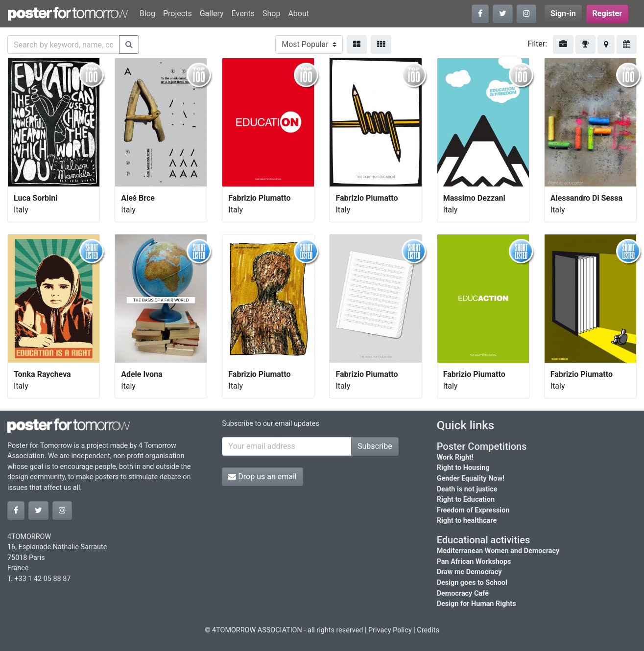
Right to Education (466, 500)
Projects (178, 13)
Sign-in (563, 13)
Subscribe (375, 446)
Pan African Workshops (474, 562)
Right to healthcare (467, 521)
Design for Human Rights (477, 604)
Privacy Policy (390, 630)
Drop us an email (262, 477)
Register (607, 13)
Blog (147, 13)
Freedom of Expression (473, 510)
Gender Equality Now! (471, 478)
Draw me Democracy (469, 572)
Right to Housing (463, 468)
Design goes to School (472, 583)
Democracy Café (463, 593)
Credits (428, 630)
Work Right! (455, 457)
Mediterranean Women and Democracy (498, 551)
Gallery (212, 13)
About (298, 13)
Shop (271, 13)
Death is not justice (467, 489)
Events (243, 13)
